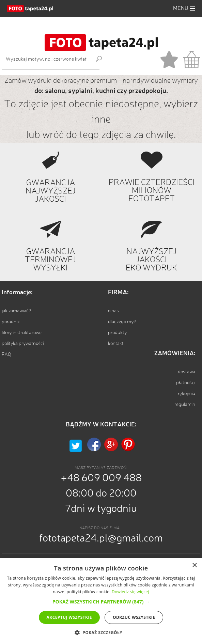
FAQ (6, 355)
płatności (186, 383)
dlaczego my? (122, 322)
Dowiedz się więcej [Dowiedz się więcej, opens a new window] (130, 592)
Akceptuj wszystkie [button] (69, 617)
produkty (117, 333)
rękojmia (187, 394)
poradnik (11, 322)
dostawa (187, 372)
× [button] (194, 566)
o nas (113, 311)
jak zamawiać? (17, 311)
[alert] (101, 601)
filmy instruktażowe (22, 333)
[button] (184, 9)
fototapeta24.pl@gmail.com (101, 539)
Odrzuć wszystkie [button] (134, 617)
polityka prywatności (23, 344)
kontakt (116, 344)
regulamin (185, 405)
